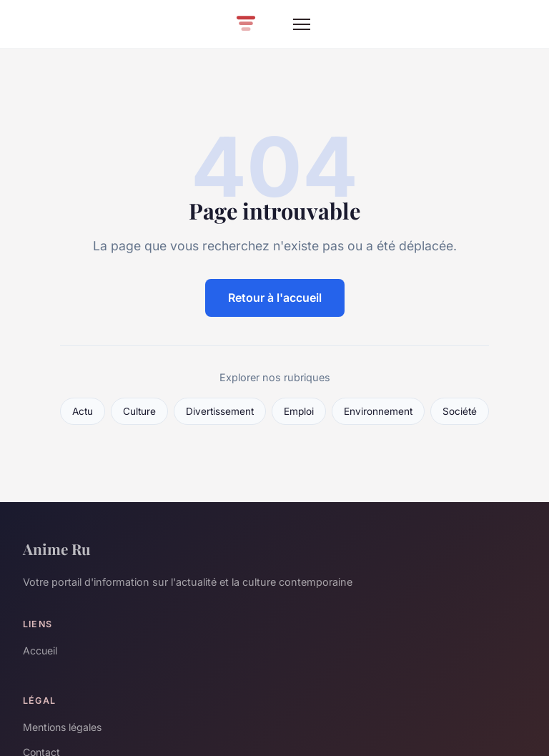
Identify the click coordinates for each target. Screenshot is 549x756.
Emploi (299, 411)
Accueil (40, 651)
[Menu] (302, 24)
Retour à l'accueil (275, 298)
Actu (83, 411)
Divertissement (220, 411)
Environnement (378, 411)
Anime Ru (57, 549)
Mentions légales (62, 727)
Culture (139, 411)
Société (460, 411)
